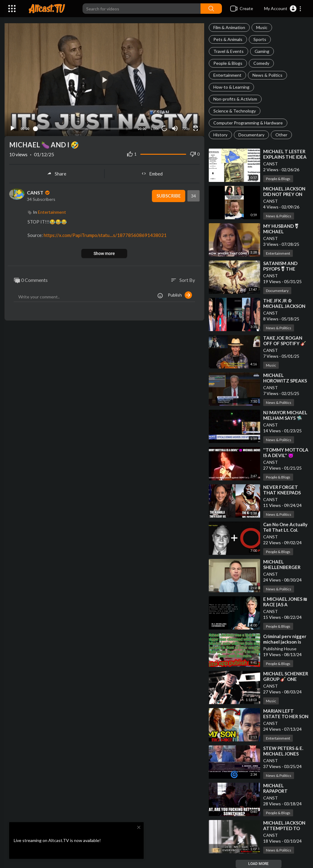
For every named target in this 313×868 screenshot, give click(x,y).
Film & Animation (229, 27)
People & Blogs (228, 63)
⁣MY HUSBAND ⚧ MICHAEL (281, 229)
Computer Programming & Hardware (248, 123)
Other (281, 135)
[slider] (84, 128)
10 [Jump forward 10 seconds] (164, 128)
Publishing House (280, 649)
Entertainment (227, 75)
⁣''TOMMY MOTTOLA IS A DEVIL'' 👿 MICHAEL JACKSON (286, 455)
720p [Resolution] (186, 128)
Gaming (262, 51)
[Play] (13, 128)
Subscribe (168, 195)
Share (57, 173)
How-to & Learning (231, 87)
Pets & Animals (228, 39)
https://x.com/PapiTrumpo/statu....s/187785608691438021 (105, 235)
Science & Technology (235, 111)
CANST (271, 164)
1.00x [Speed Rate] (155, 128)
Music (262, 27)
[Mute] (175, 128)
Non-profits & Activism (235, 99)
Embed (152, 173)
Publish (180, 294)
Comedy (261, 63)
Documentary (251, 135)
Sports (260, 39)
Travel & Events (228, 51)
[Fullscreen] (196, 128)
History (220, 135)
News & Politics (267, 75)
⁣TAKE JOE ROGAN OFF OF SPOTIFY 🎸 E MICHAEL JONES (285, 343)
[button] (283, 9)
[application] (104, 79)
